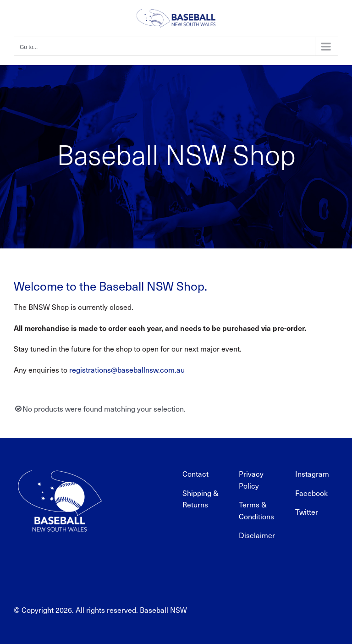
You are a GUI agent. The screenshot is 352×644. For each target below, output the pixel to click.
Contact (195, 474)
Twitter (307, 512)
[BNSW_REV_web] (60, 464)
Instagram (312, 474)
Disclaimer (257, 535)
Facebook (311, 493)
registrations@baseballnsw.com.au (127, 370)
